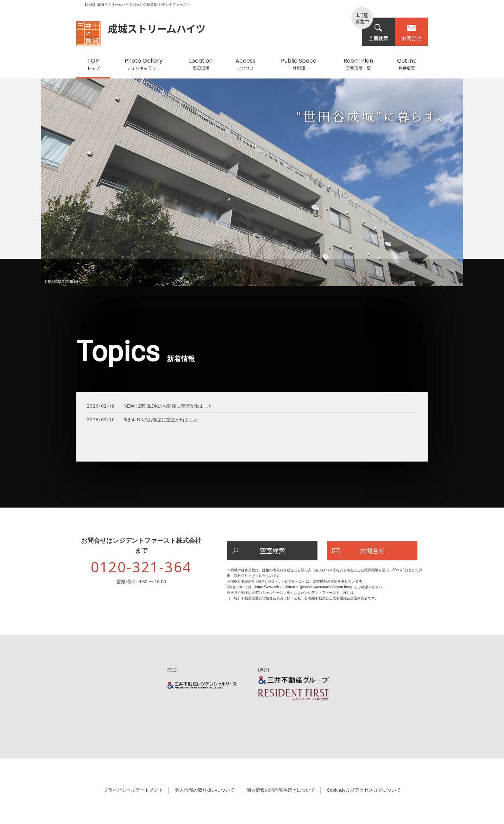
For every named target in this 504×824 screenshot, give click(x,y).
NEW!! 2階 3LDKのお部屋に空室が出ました (150, 406)
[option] (252, 186)
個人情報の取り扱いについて (205, 790)
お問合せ (411, 33)
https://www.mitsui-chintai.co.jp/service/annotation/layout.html (303, 587)
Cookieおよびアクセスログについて (363, 790)
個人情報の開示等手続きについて (281, 790)
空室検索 (378, 33)
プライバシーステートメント (133, 790)
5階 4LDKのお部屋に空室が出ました (143, 420)
